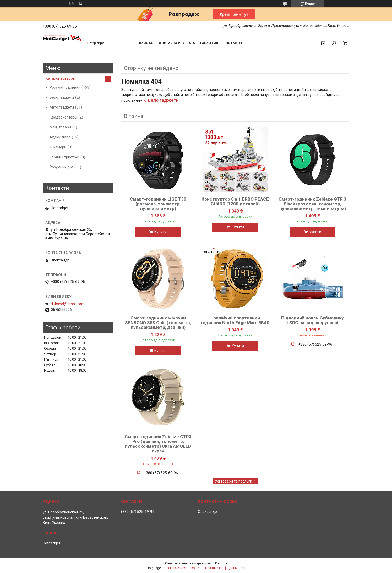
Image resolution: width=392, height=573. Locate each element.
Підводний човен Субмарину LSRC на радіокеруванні (312, 320)
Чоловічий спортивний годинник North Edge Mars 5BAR (235, 320)
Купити (160, 232)
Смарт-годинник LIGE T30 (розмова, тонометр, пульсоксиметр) (158, 204)
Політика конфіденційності (225, 568)
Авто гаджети (62, 107)
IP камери (58, 147)
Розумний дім (61, 167)
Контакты (233, 43)
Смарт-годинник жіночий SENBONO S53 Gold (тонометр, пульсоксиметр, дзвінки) (158, 323)
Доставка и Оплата (177, 43)
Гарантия (209, 43)
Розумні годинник (65, 87)
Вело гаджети (163, 100)
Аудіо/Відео (60, 137)
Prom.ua (221, 563)
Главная (145, 43)
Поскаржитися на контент (184, 568)
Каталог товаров (60, 78)
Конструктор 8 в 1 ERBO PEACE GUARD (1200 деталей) (235, 201)
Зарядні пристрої (64, 157)
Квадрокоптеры (63, 117)
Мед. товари (60, 127)
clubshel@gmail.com (67, 304)
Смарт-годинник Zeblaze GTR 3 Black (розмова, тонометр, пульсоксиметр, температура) (312, 204)
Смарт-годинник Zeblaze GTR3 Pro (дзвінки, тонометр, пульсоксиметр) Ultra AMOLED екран (158, 444)
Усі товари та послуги (233, 481)
